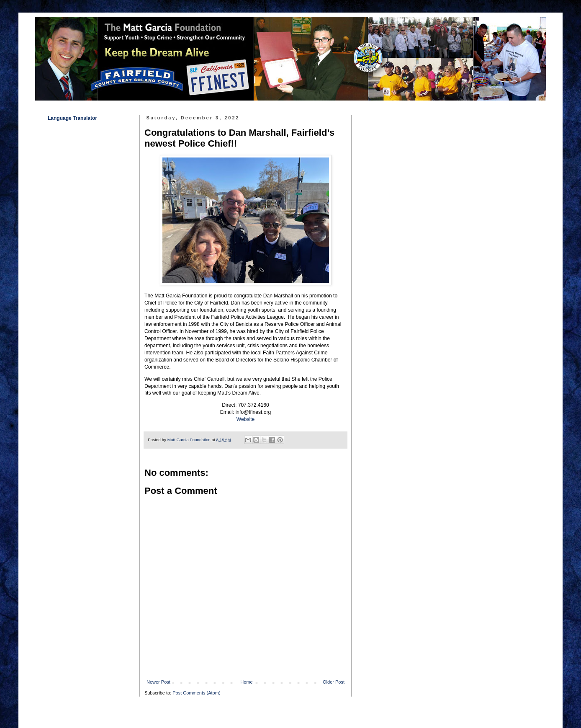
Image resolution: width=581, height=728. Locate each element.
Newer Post (158, 682)
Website (246, 419)
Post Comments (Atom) (196, 693)
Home (246, 682)
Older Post (334, 682)
